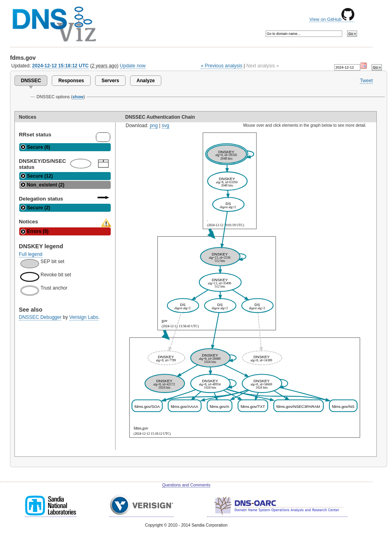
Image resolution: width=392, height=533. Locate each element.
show (78, 97)
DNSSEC (31, 81)
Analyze (145, 81)
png (154, 126)
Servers (110, 81)
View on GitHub (332, 19)
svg (166, 126)
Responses (71, 81)
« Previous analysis (221, 66)
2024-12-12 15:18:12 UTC (60, 66)
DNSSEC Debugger (40, 317)
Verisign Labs (84, 317)
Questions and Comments (186, 485)
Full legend (31, 254)
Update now (133, 66)
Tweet (366, 81)
